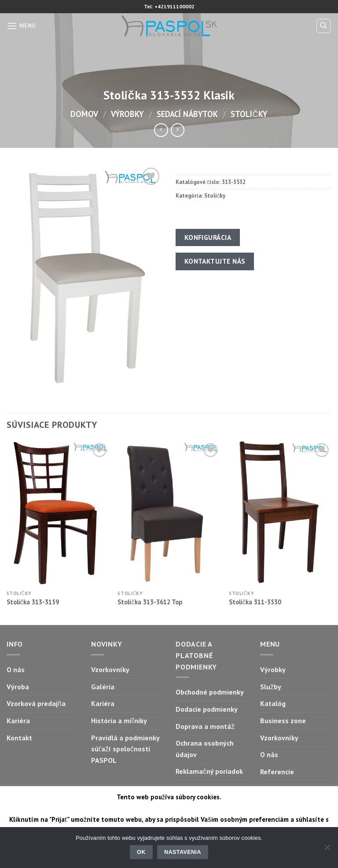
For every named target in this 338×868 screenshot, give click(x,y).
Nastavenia (183, 852)
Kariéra (18, 721)
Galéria (103, 687)
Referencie (277, 772)
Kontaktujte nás (215, 261)
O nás (16, 669)
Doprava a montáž (205, 726)
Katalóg (273, 703)
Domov (84, 114)
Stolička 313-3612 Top (150, 602)
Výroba (18, 687)
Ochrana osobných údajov (205, 749)
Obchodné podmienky (210, 692)
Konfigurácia (208, 237)
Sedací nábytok (187, 114)
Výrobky (127, 114)
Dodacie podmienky (207, 709)
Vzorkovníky (110, 669)
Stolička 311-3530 (255, 602)
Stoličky (249, 114)
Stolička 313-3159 (33, 602)
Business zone (283, 721)
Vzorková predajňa (36, 703)
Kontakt (19, 738)
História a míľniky (119, 721)
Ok (141, 852)
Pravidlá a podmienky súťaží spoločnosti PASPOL (125, 749)
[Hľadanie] (324, 26)
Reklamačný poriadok (209, 771)
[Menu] (21, 26)
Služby (271, 687)
